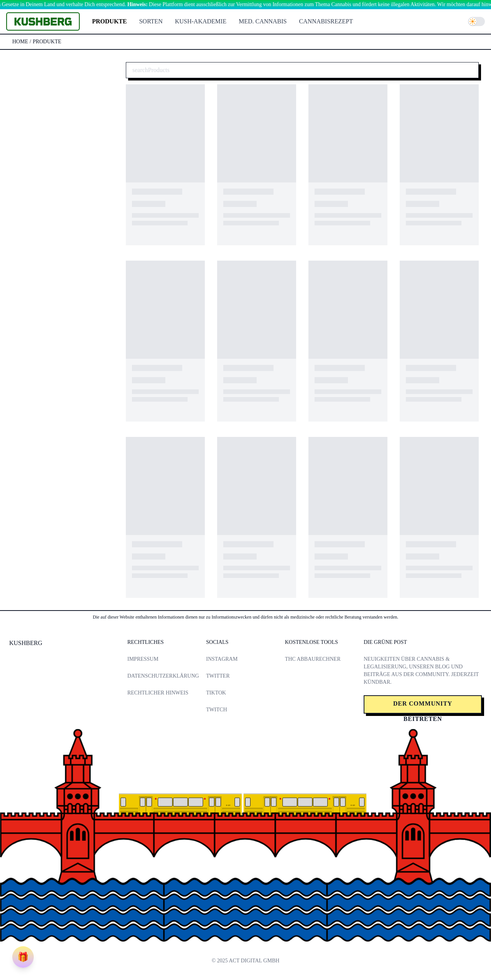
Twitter (218, 676)
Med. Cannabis (263, 21)
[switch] (476, 21)
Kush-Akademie (201, 21)
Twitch (216, 710)
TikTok (216, 693)
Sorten (151, 21)
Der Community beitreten (423, 707)
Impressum (143, 659)
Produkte (110, 21)
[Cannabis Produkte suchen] (302, 70)
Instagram (222, 659)
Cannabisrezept (326, 21)
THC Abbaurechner (313, 659)
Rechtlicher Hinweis (158, 693)
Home (20, 42)
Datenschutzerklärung (163, 676)
